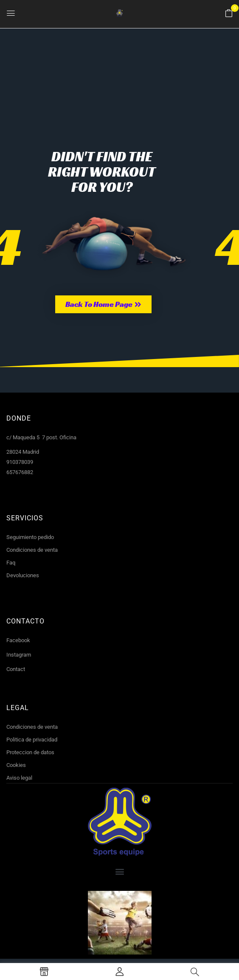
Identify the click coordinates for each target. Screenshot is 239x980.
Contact (16, 669)
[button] (229, 14)
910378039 (20, 462)
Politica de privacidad (32, 740)
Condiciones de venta (32, 550)
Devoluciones (23, 575)
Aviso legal (19, 778)
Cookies (16, 765)
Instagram (19, 655)
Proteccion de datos (30, 752)
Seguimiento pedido (30, 537)
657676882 (20, 472)
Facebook (18, 640)
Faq (11, 563)
